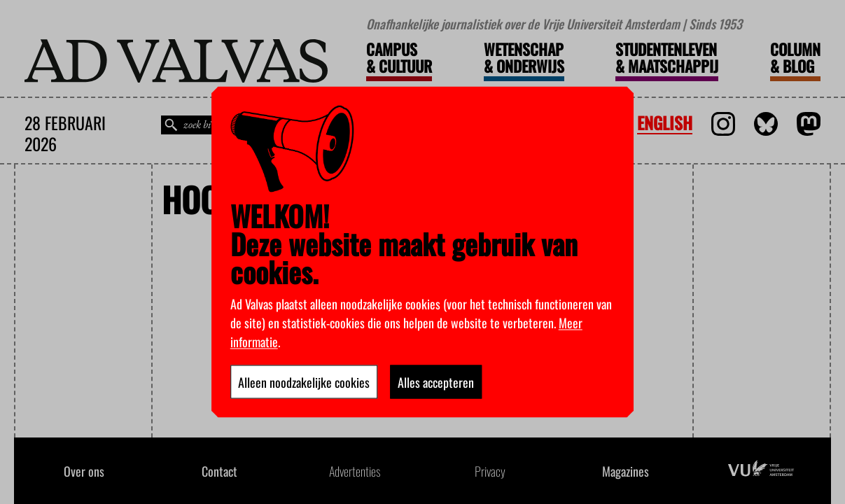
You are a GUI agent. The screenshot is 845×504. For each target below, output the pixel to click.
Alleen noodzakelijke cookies (304, 382)
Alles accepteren (436, 382)
